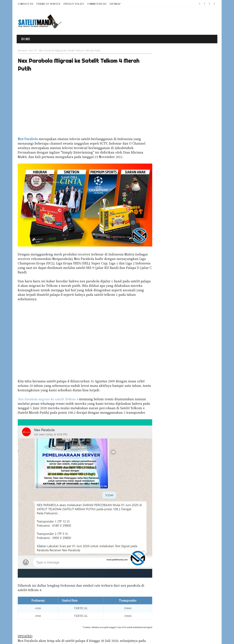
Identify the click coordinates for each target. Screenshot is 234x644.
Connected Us (97, 4)
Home (26, 39)
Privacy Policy (74, 4)
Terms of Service (48, 4)
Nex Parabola (28, 140)
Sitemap (115, 4)
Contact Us (25, 4)
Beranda (22, 50)
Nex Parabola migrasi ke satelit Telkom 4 (48, 392)
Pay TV (33, 50)
